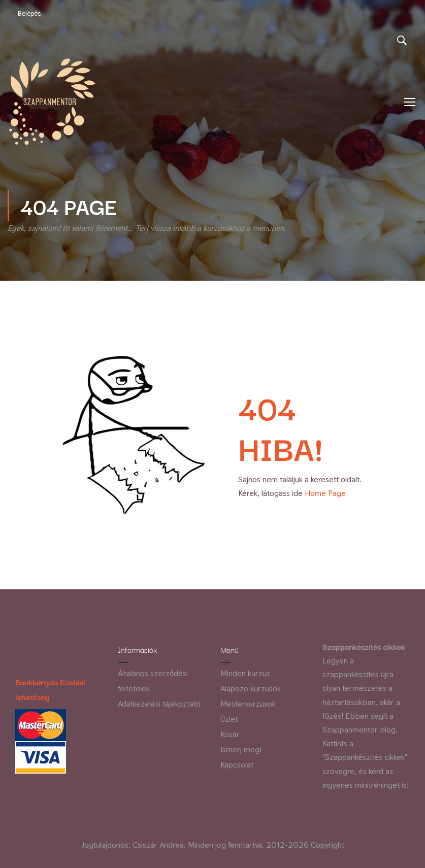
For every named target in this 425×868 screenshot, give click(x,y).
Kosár (230, 735)
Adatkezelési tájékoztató (159, 704)
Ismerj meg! (241, 750)
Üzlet (229, 720)
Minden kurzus (245, 674)
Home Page (325, 498)
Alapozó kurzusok (251, 689)
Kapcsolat (237, 765)
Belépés (29, 13)
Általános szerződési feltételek (153, 681)
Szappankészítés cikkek (364, 647)
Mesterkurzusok (248, 704)
